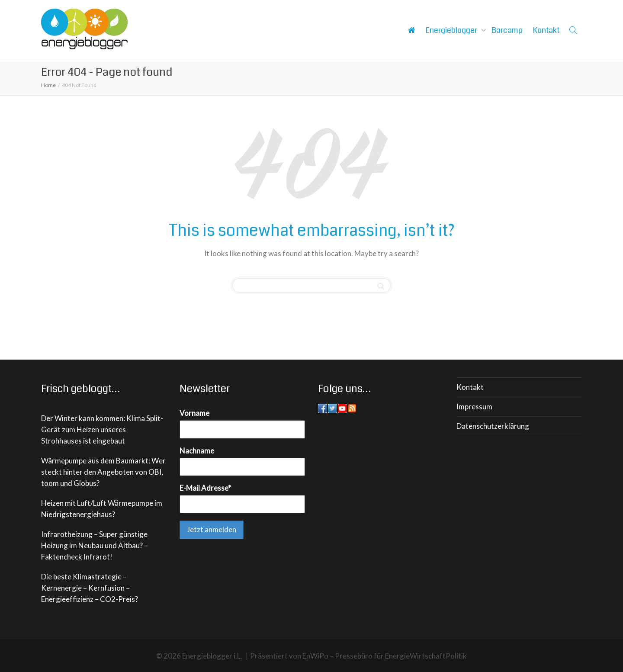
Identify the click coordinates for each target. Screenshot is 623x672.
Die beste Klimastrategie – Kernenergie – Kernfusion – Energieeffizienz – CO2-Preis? (90, 588)
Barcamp (507, 30)
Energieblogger (452, 30)
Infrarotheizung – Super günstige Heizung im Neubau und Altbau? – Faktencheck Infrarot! (95, 545)
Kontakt (546, 30)
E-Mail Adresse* (205, 488)
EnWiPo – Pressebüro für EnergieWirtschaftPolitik (385, 656)
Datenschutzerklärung (493, 426)
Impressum (474, 407)
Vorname (194, 413)
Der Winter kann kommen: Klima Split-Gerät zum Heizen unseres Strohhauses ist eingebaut (102, 429)
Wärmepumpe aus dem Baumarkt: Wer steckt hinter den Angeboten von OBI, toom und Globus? (103, 472)
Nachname (197, 451)
